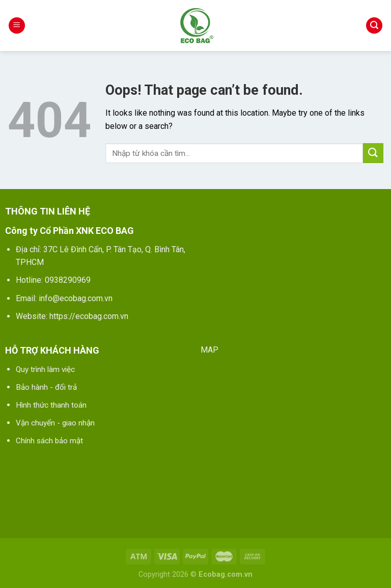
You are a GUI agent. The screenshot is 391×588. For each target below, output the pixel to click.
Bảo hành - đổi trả (46, 387)
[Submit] (373, 153)
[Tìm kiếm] (374, 26)
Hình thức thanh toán (51, 405)
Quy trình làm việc (45, 369)
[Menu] (17, 26)
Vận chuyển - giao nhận (55, 423)
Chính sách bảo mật (49, 441)
